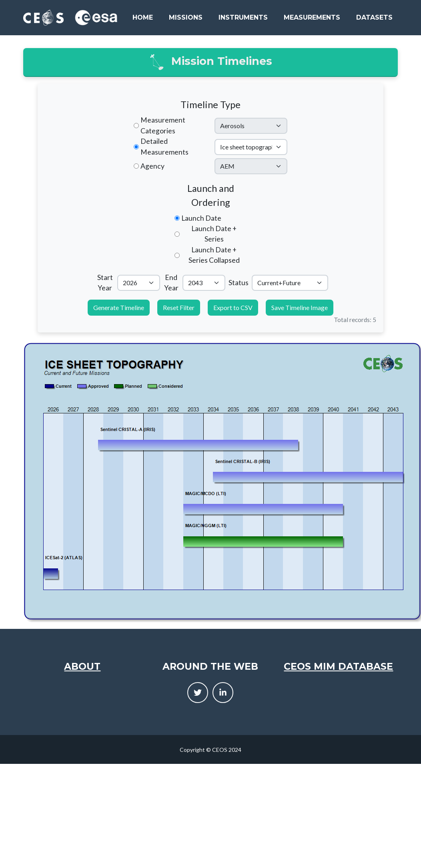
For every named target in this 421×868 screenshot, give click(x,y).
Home (143, 17)
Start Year (105, 283)
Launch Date (201, 218)
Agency (152, 166)
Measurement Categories (163, 125)
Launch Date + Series (214, 234)
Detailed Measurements (164, 146)
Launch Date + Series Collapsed (214, 255)
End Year (171, 283)
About (82, 666)
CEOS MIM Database (338, 666)
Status (239, 283)
